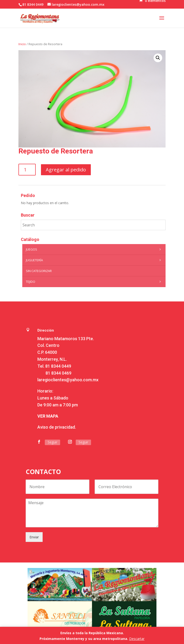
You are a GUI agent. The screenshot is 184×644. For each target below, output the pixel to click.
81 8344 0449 (58, 366)
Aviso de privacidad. (57, 427)
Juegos (95, 249)
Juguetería (95, 260)
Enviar (34, 537)
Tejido (95, 282)
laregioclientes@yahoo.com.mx (68, 380)
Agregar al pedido (66, 170)
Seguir (52, 442)
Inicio (22, 44)
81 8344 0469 (58, 373)
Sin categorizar (39, 271)
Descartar (137, 639)
